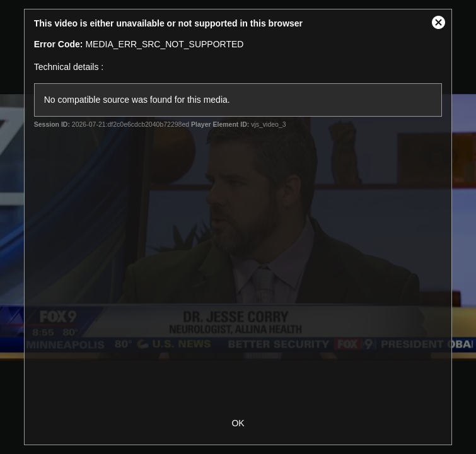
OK (238, 423)
